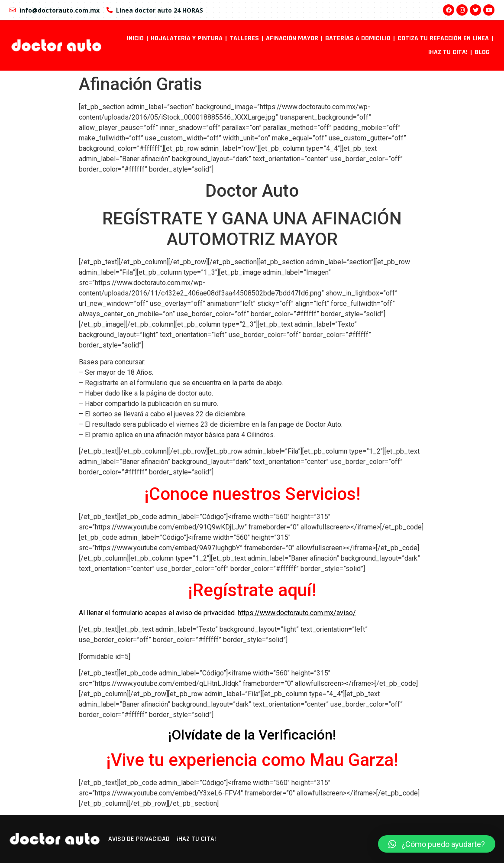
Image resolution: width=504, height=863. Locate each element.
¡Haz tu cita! (448, 52)
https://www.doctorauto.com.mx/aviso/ (297, 613)
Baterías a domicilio (358, 38)
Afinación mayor (292, 38)
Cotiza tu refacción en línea (443, 38)
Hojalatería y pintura (187, 38)
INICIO (135, 38)
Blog (482, 52)
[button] (437, 844)
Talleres (244, 38)
